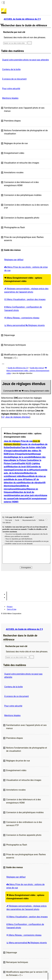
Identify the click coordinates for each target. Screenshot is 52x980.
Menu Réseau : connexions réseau (22, 318)
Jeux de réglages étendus (17, 417)
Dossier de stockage (30, 444)
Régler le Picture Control (22, 460)
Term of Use (12, 609)
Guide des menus (37, 368)
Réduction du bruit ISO (19, 467)
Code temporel (21, 499)
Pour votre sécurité (11, 89)
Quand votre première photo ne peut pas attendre (25, 60)
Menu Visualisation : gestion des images (25, 299)
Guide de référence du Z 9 (18, 368)
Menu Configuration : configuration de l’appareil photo (23, 309)
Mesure (26, 476)
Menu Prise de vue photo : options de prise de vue (26, 269)
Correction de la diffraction (26, 470)
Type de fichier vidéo (31, 447)
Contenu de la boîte (11, 69)
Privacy (10, 607)
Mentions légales (10, 98)
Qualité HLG (24, 463)
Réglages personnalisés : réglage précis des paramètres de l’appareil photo (26, 290)
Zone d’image (16, 454)
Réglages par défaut (14, 260)
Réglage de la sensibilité (22, 457)
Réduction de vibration (32, 483)
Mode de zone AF (17, 479)
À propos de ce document (14, 79)
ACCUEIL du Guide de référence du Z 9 (24, 629)
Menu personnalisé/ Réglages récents (24, 325)
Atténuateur (21, 489)
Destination (15, 447)
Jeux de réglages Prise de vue (18, 441)
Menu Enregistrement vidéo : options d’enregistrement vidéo (23, 280)
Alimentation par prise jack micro (24, 495)
